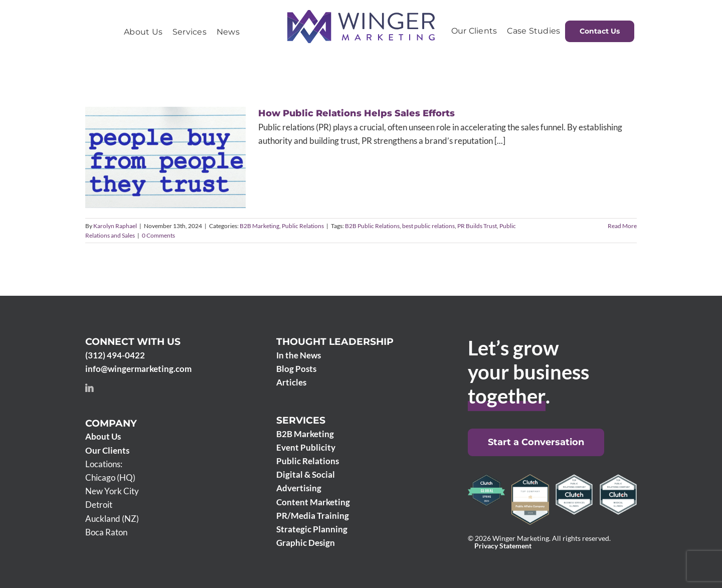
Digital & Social (306, 474)
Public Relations (303, 226)
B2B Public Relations (372, 226)
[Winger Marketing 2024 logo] (361, 14)
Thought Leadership (335, 342)
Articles (291, 382)
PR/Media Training (313, 516)
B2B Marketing (259, 226)
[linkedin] (89, 388)
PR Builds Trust (477, 226)
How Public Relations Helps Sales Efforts (356, 113)
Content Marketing (313, 502)
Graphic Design (306, 543)
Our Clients (107, 450)
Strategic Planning (312, 529)
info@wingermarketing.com (138, 369)
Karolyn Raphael (115, 226)
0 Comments (158, 235)
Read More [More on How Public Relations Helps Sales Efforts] (622, 226)
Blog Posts (296, 369)
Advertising (299, 488)
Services (301, 420)
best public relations (428, 226)
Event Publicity (306, 447)
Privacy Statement (503, 546)
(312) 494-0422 (115, 355)
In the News (299, 355)
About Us (103, 436)
